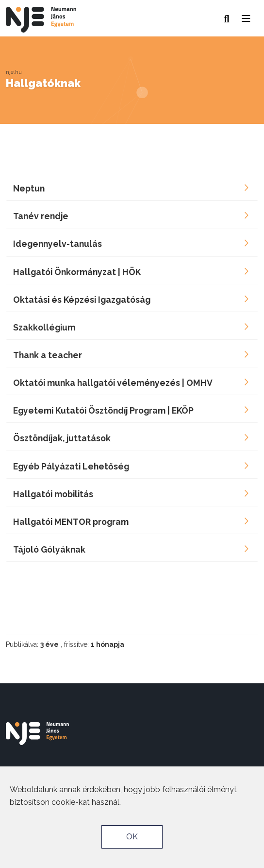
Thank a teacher (48, 355)
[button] (246, 16)
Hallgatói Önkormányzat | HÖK (77, 272)
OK (132, 837)
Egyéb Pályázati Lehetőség (71, 466)
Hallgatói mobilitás (53, 494)
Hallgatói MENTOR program (71, 522)
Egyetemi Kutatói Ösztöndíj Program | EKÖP (103, 410)
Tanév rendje (41, 216)
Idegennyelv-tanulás (58, 244)
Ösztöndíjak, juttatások (62, 438)
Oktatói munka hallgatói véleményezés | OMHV (113, 383)
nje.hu (14, 72)
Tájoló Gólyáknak (49, 549)
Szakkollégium (44, 327)
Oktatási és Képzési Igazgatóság (82, 300)
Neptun (29, 188)
